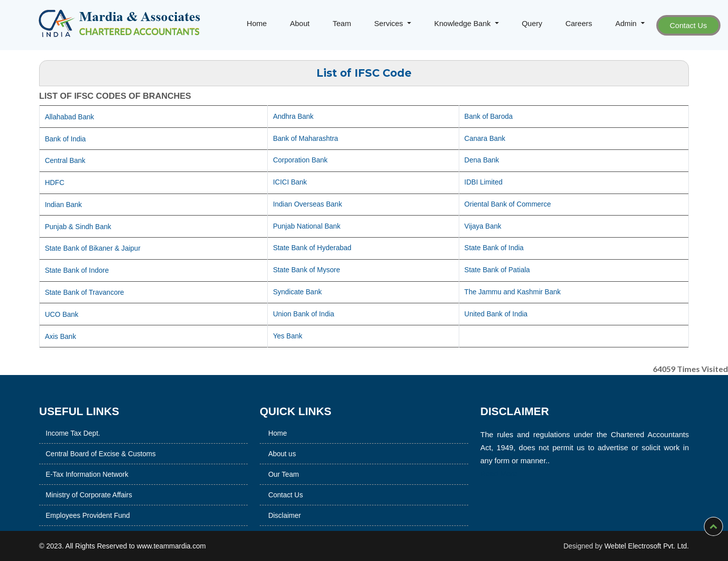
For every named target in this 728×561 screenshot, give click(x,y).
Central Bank (65, 160)
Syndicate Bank (297, 292)
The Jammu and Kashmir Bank (512, 292)
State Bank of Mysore (306, 270)
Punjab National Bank (307, 226)
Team (342, 23)
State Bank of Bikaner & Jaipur (93, 248)
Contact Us (688, 25)
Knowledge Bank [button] (464, 23)
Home (257, 23)
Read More (526, 474)
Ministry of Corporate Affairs (61, 495)
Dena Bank (482, 160)
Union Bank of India (303, 314)
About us (282, 435)
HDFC (54, 182)
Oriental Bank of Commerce (508, 204)
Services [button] (390, 23)
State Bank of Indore (77, 270)
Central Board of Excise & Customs (73, 454)
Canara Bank (485, 138)
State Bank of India (494, 248)
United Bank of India (496, 314)
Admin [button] (627, 23)
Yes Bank (288, 336)
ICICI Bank (290, 182)
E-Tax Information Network (59, 474)
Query (532, 23)
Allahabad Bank (69, 117)
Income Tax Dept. (45, 433)
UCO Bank (61, 314)
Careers (579, 23)
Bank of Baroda (489, 116)
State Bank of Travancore (84, 292)
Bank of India (65, 139)
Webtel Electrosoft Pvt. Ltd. (647, 546)
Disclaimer (285, 497)
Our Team (284, 456)
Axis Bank (60, 336)
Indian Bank (63, 205)
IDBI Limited (483, 182)
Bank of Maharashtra (305, 138)
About (300, 23)
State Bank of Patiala (497, 270)
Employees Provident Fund (60, 515)
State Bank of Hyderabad (312, 248)
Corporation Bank (300, 160)
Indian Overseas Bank (307, 204)
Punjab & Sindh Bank (78, 227)
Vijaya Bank (483, 226)
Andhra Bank (293, 116)
